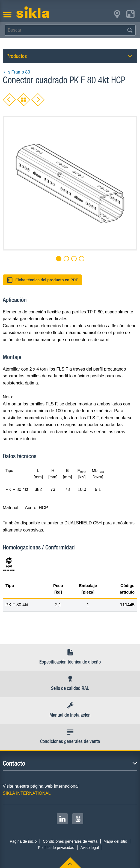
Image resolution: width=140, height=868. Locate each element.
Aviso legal (90, 848)
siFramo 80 (16, 72)
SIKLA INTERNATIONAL (27, 793)
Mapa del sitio (115, 841)
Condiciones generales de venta (70, 841)
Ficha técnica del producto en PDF (42, 280)
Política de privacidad (56, 848)
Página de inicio (23, 841)
